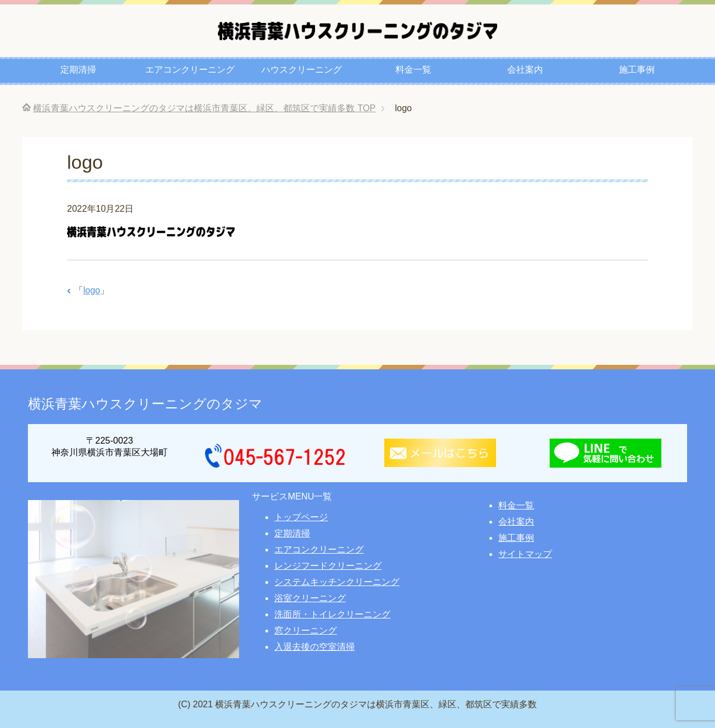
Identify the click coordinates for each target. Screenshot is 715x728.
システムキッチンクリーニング (337, 582)
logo (92, 290)
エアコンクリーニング (190, 70)
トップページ (301, 517)
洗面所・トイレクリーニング (332, 614)
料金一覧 (413, 70)
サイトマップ (525, 554)
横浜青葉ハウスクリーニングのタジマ (145, 404)
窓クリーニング (306, 631)
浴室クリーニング (310, 598)
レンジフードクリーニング (328, 566)
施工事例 (637, 70)
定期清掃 (78, 70)
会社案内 (525, 70)
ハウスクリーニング (302, 70)
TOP (204, 108)
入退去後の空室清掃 (314, 647)
